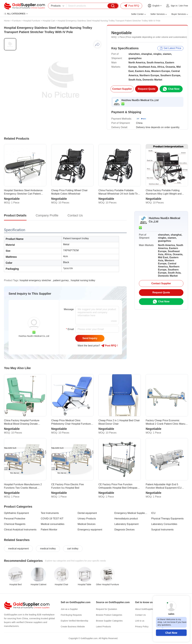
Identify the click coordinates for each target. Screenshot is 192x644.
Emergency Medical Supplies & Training (131, 513)
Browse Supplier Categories (109, 621)
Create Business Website (73, 627)
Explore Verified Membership (74, 621)
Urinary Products (87, 519)
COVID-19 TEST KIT (52, 519)
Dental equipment (87, 513)
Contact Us (140, 615)
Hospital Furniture (32, 21)
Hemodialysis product (126, 519)
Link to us (140, 621)
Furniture (16, 21)
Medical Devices (86, 524)
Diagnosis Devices (125, 530)
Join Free (184, 6)
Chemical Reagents (15, 524)
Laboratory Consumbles (164, 524)
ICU (153, 513)
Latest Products (103, 627)
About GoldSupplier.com (147, 609)
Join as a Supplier (69, 609)
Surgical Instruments (162, 530)
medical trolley (48, 549)
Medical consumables (53, 524)
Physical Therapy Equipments (167, 519)
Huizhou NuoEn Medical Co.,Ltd (140, 100)
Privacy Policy (142, 627)
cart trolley (73, 549)
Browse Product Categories (109, 615)
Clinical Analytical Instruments (20, 530)
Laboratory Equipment (126, 524)
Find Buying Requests (71, 615)
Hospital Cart (49, 21)
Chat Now (171, 633)
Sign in (174, 6)
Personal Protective (15, 519)
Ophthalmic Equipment (16, 513)
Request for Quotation (107, 609)
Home (7, 21)
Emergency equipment (90, 530)
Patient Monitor (49, 530)
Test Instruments (50, 513)
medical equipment (18, 549)
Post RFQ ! (109, 346)
